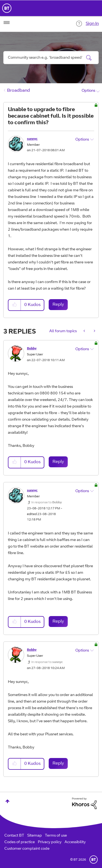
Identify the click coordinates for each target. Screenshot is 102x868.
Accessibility (75, 842)
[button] (15, 305)
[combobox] (51, 58)
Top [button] (7, 801)
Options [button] (88, 91)
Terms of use (56, 836)
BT (94, 860)
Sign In (92, 24)
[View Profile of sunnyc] (32, 139)
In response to (47, 503)
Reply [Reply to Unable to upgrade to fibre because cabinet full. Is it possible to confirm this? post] (58, 305)
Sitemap (35, 836)
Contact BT (14, 836)
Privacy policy (50, 842)
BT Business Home (7, 8)
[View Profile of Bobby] (32, 349)
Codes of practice (20, 842)
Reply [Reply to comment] (58, 462)
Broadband (18, 91)
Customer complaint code (27, 849)
